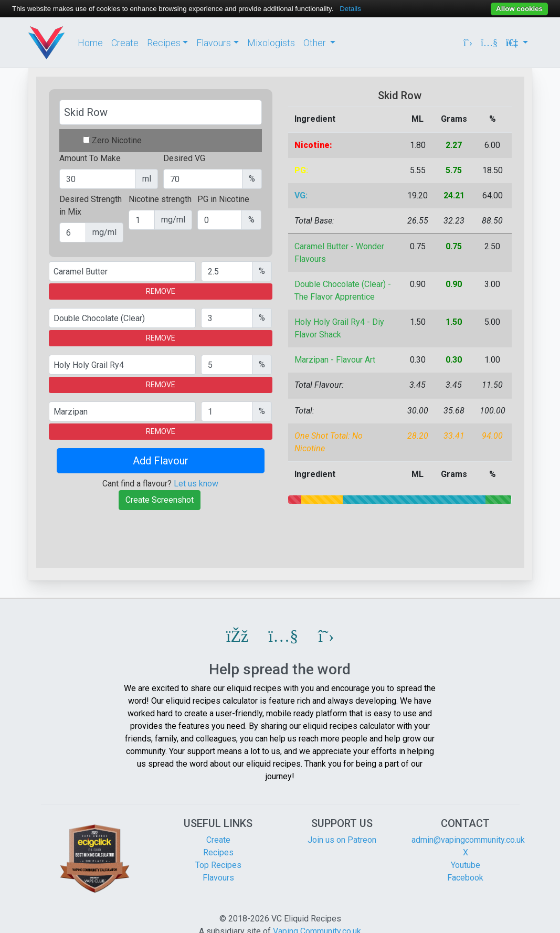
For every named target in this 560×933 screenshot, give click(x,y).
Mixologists (271, 43)
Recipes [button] (164, 43)
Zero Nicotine (117, 140)
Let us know (196, 484)
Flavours (218, 878)
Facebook (465, 878)
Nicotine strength (160, 199)
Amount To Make (90, 158)
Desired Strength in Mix (91, 205)
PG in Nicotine (223, 199)
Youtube (466, 865)
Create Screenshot (160, 500)
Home (90, 43)
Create (125, 43)
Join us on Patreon (342, 840)
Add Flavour (161, 461)
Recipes (218, 852)
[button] (237, 636)
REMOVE (161, 291)
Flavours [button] (214, 43)
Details (350, 9)
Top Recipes (218, 865)
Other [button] (316, 43)
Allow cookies (519, 9)
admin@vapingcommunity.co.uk (468, 840)
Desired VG (184, 158)
